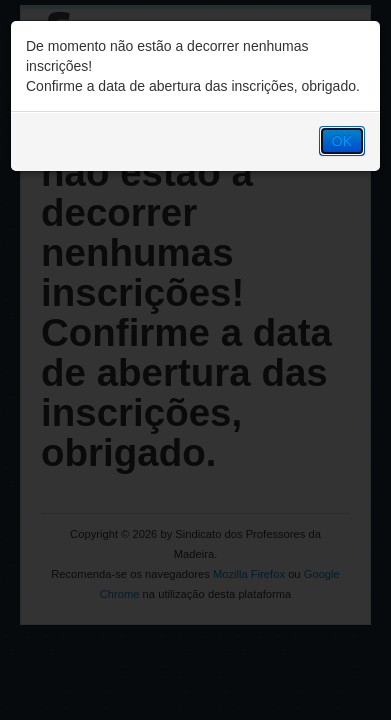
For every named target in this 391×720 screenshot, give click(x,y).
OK (342, 141)
